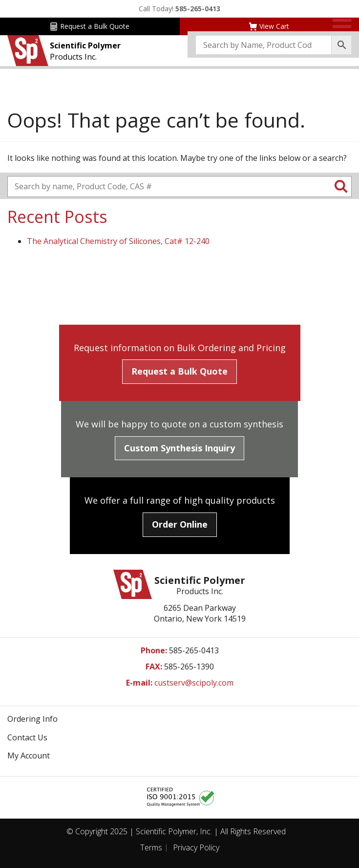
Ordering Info (32, 719)
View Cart (269, 26)
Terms (151, 847)
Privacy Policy (196, 847)
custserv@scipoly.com (194, 683)
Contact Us (27, 737)
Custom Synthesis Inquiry (179, 448)
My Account (29, 756)
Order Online (180, 524)
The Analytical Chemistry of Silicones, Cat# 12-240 (118, 241)
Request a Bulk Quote (90, 26)
